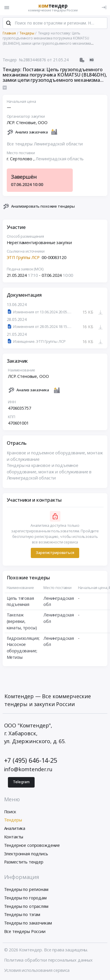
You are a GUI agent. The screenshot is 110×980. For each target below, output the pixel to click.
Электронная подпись (26, 854)
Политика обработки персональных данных (49, 960)
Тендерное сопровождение (32, 845)
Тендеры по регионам (26, 889)
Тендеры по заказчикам (28, 923)
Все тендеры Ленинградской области (45, 144)
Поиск (10, 812)
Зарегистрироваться (55, 553)
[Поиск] (9, 23)
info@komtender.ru (28, 769)
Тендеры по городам (25, 898)
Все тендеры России (25, 931)
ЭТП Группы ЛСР (23, 257)
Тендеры (13, 820)
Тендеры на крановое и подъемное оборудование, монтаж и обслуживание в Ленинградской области (49, 472)
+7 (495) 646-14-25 (31, 760)
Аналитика (15, 828)
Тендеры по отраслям (26, 906)
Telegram (21, 782)
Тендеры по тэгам (22, 914)
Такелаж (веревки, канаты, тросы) (22, 621)
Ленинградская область (60, 159)
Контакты (14, 837)
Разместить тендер (24, 862)
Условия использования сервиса (37, 970)
